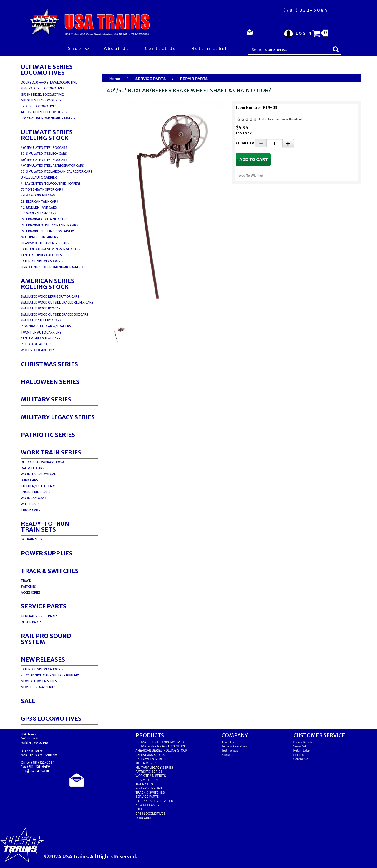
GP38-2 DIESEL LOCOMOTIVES (43, 95)
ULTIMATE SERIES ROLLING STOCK (47, 135)
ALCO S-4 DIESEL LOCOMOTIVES (44, 112)
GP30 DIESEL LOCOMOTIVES (41, 100)
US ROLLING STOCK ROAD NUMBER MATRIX (52, 267)
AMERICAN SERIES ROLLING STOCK (48, 284)
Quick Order (144, 818)
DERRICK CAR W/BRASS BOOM (42, 462)
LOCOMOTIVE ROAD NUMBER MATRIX (48, 118)
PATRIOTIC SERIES (48, 435)
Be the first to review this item (280, 119)
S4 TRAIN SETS (31, 539)
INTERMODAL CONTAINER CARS (44, 219)
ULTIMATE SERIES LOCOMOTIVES (47, 70)
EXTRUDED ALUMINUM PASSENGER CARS (50, 249)
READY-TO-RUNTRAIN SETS (45, 526)
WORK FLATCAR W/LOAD (39, 474)
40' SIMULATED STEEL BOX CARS (44, 148)
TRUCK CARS (30, 510)
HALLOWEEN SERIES (50, 382)
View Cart (300, 746)
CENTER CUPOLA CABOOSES (41, 255)
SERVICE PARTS (44, 606)
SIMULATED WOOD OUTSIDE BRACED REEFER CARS (57, 303)
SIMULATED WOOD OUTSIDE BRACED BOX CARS (54, 315)
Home (115, 79)
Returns (299, 755)
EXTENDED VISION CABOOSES (42, 261)
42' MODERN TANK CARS (39, 208)
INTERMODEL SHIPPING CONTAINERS (48, 231)
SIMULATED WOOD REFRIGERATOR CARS (50, 297)
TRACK (26, 581)
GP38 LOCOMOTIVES (51, 718)
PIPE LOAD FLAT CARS (36, 344)
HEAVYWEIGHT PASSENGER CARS (45, 243)
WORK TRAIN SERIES (51, 452)
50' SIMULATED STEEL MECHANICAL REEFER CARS (56, 172)
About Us (117, 49)
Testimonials (230, 750)
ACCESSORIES (31, 593)
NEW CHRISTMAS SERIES (38, 687)
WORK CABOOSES (33, 498)
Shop (78, 49)
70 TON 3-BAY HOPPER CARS (42, 190)
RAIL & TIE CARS (32, 468)
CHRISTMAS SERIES (49, 364)
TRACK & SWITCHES (50, 571)
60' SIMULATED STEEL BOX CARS (44, 160)
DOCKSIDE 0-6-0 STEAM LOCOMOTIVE (49, 83)
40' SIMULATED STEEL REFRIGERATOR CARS (52, 166)
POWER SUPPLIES (47, 553)
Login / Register (304, 742)
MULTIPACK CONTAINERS (39, 237)
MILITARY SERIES (46, 399)
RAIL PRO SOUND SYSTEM (46, 639)
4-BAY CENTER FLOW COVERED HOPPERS (51, 184)
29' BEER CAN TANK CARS (39, 202)
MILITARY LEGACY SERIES (58, 417)
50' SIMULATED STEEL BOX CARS (44, 154)
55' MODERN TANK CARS (39, 213)
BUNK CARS (29, 480)
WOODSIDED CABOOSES (38, 350)
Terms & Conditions (234, 746)
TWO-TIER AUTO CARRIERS (41, 333)
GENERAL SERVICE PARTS (39, 616)
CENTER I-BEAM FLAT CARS (40, 338)
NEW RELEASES (43, 659)
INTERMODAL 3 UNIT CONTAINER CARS (49, 225)
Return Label (209, 49)
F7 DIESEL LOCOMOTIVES (39, 106)
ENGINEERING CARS (35, 492)
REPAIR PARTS (31, 622)
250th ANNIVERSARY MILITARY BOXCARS (50, 675)
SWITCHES (28, 587)
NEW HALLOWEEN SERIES (39, 681)
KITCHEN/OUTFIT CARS (38, 486)
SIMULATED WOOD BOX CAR (41, 308)
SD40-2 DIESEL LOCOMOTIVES (43, 88)
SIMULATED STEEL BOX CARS (41, 320)
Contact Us (160, 49)
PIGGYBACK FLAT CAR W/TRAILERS (46, 326)
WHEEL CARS (30, 504)
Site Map (227, 755)
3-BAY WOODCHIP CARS (38, 195)
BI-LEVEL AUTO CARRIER (39, 178)
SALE (28, 701)
